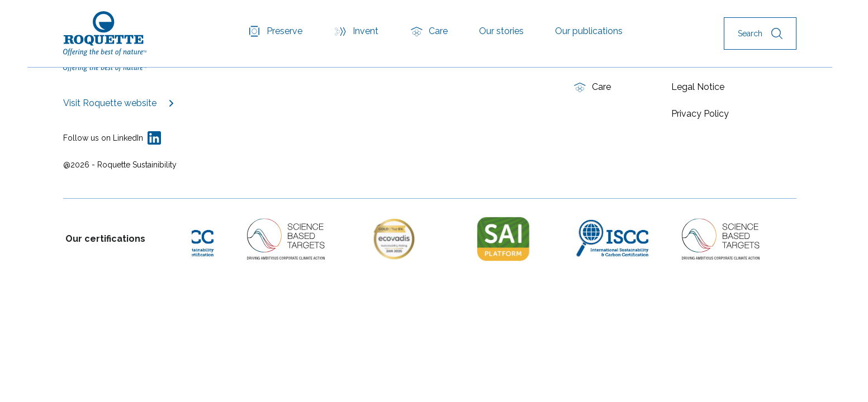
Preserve (284, 31)
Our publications (589, 31)
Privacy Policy (700, 114)
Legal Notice (698, 87)
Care (438, 31)
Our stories (501, 31)
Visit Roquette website (110, 103)
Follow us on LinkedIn (103, 138)
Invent (366, 31)
